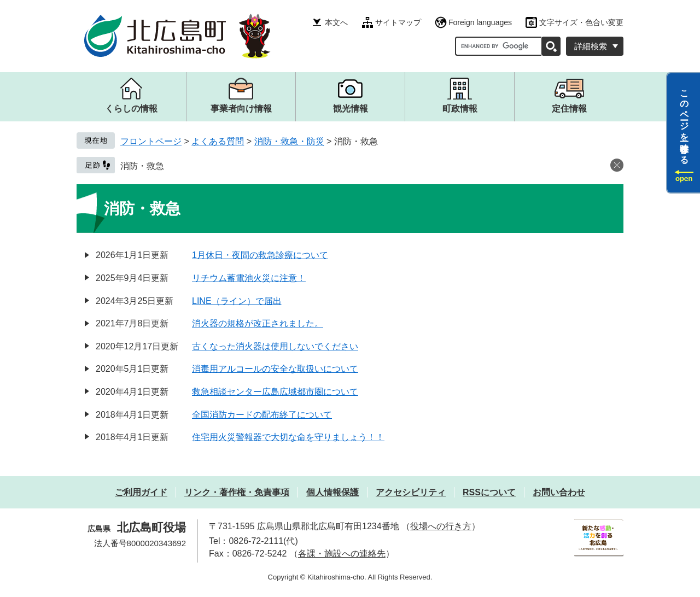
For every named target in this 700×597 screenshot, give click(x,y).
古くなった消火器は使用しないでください (275, 346)
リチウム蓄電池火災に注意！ (249, 278)
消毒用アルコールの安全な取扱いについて (275, 369)
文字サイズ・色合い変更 (581, 22)
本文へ (336, 22)
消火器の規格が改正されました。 (258, 323)
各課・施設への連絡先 (342, 554)
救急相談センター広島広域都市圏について (275, 392)
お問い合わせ (559, 492)
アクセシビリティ (411, 492)
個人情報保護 (332, 492)
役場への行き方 (441, 526)
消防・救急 (142, 166)
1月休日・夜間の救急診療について (260, 255)
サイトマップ (398, 22)
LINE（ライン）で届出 (237, 301)
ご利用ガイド (141, 492)
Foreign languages (480, 22)
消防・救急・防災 (289, 141)
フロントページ (151, 141)
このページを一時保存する (684, 122)
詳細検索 (591, 46)
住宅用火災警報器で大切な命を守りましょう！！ (288, 437)
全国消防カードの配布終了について (262, 415)
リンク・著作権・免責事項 (237, 492)
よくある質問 (218, 141)
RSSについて (489, 492)
